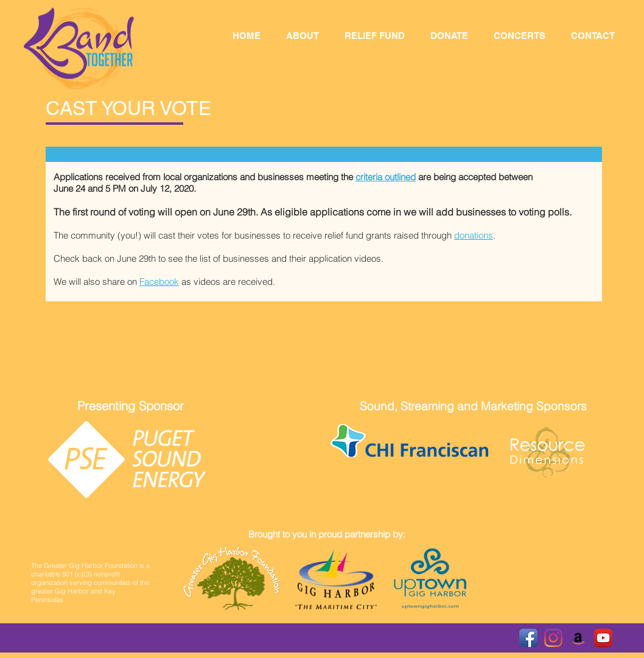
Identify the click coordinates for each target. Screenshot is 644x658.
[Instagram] (553, 638)
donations (474, 235)
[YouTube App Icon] (603, 638)
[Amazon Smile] (578, 638)
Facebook (159, 282)
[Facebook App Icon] (528, 638)
